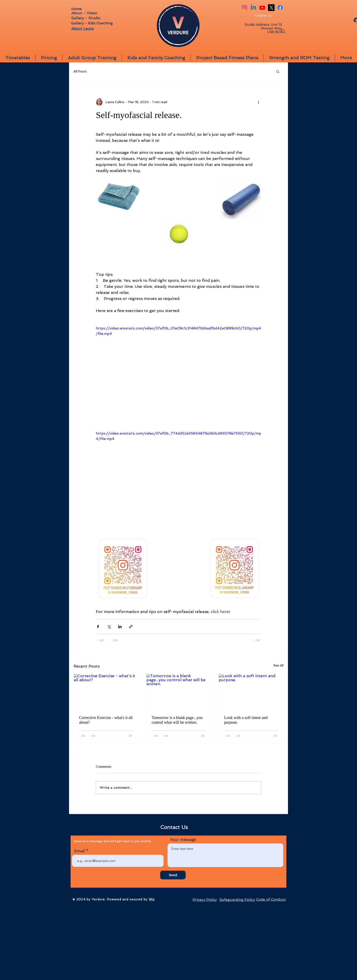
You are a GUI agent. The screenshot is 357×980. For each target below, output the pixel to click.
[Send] (173, 875)
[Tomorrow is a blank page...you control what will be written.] (179, 692)
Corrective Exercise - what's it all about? (106, 720)
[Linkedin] (253, 8)
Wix (152, 899)
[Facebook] (280, 8)
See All (278, 665)
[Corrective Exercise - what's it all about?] (106, 692)
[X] (271, 8)
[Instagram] (244, 8)
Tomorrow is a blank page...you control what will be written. (177, 720)
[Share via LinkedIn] (120, 627)
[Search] (283, 31)
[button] (278, 71)
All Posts (80, 71)
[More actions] (258, 102)
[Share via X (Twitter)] (109, 627)
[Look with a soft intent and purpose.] (251, 692)
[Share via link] (131, 627)
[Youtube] (262, 8)
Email (80, 851)
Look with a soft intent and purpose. (246, 720)
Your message (183, 840)
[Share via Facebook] (98, 627)
